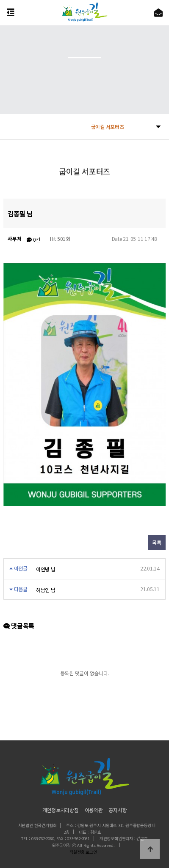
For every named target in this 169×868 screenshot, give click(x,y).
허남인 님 (46, 590)
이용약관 (94, 810)
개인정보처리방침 (61, 810)
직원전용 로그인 (82, 852)
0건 (33, 239)
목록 (157, 542)
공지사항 (118, 810)
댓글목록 (19, 626)
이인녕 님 (46, 569)
